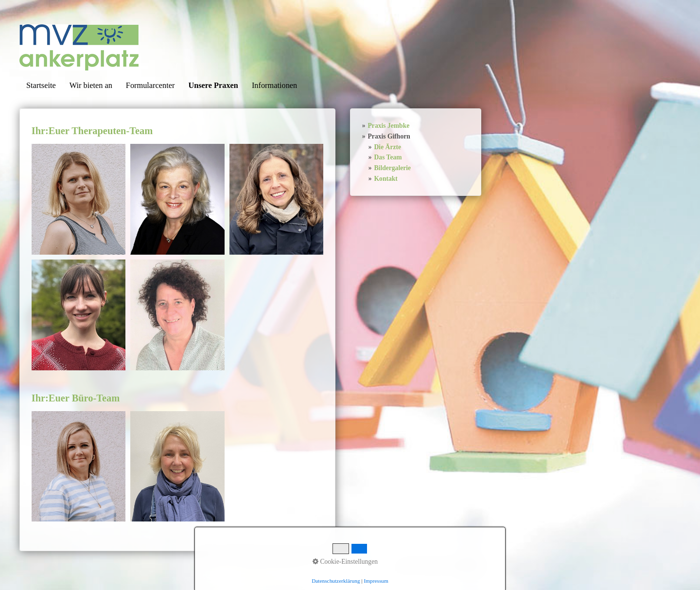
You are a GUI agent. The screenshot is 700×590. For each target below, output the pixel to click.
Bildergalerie (393, 168)
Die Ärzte (388, 147)
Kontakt (386, 179)
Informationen (274, 85)
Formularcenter (150, 85)
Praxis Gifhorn (389, 136)
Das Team (388, 157)
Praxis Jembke (389, 126)
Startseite (41, 85)
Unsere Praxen (213, 85)
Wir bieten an (91, 85)
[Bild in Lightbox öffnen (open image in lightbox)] (79, 199)
